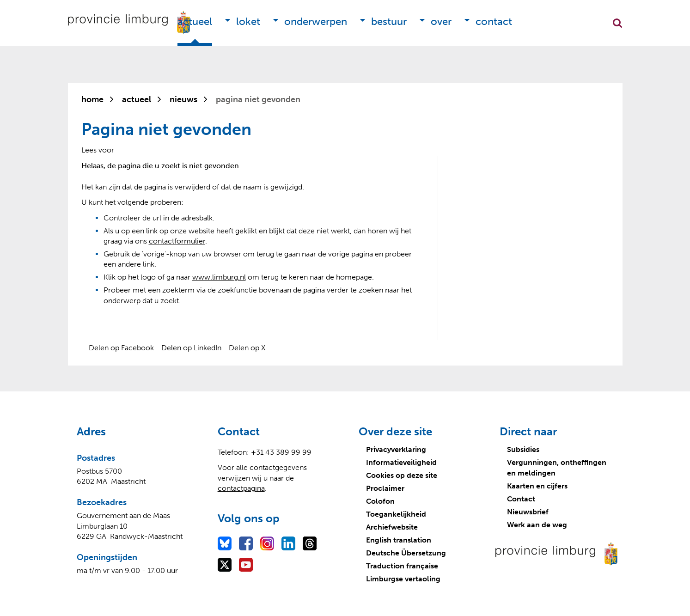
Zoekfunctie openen (617, 23)
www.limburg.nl (219, 277)
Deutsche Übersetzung (406, 553)
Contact (494, 21)
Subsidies (523, 449)
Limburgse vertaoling (403, 579)
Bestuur (389, 21)
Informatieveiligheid (401, 462)
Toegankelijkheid (396, 514)
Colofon (380, 501)
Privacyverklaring (396, 449)
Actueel (195, 21)
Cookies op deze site (402, 475)
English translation (399, 540)
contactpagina (241, 488)
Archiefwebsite (392, 527)
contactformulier (177, 241)
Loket (248, 21)
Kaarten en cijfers (537, 486)
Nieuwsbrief (528, 512)
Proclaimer (385, 488)
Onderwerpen (316, 21)
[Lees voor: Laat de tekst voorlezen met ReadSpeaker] (98, 150)
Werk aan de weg (537, 525)
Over (441, 21)
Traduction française (402, 566)
